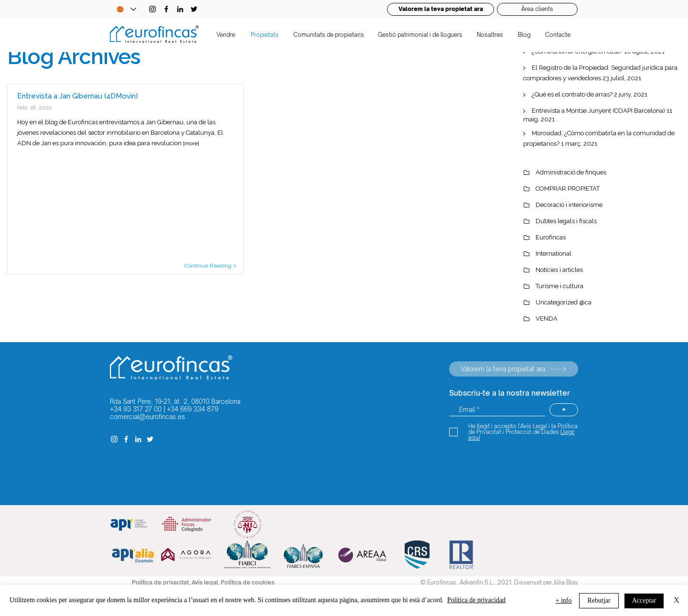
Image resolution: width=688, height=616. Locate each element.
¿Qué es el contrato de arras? (572, 94)
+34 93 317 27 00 (136, 409)
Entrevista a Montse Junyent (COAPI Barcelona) (598, 111)
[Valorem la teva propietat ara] (514, 369)
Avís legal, (206, 582)
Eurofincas (551, 237)
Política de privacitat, (162, 582)
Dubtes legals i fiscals (566, 221)
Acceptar (644, 600)
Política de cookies (248, 582)
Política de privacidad (476, 600)
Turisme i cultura (559, 286)
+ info (564, 600)
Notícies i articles (559, 270)
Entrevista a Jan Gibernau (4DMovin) (78, 96)
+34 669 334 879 (193, 409)
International (554, 254)
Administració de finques (571, 172)
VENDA (547, 319)
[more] (191, 143)
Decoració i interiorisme (569, 205)
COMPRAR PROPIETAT (568, 189)
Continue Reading (210, 266)
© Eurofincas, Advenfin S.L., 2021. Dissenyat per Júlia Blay (499, 582)
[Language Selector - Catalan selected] (126, 9)
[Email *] (497, 410)
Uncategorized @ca (564, 302)
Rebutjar (599, 600)
